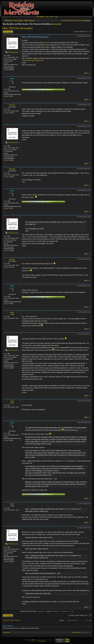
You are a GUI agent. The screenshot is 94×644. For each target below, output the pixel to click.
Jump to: (62, 620)
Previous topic (65, 20)
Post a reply (8, 32)
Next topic (73, 20)
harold (12, 312)
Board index (9, 21)
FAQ (47, 17)
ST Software (42, 641)
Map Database (40, 17)
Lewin (12, 36)
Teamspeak (86, 21)
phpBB (32, 640)
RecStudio (47, 43)
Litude (12, 79)
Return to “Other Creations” (12, 620)
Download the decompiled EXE (33, 60)
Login (56, 17)
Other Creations (29, 21)
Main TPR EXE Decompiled (18, 28)
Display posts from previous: (33, 611)
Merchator (12, 105)
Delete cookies (76, 632)
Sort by (53, 611)
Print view (79, 20)
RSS (52, 17)
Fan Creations (18, 21)
